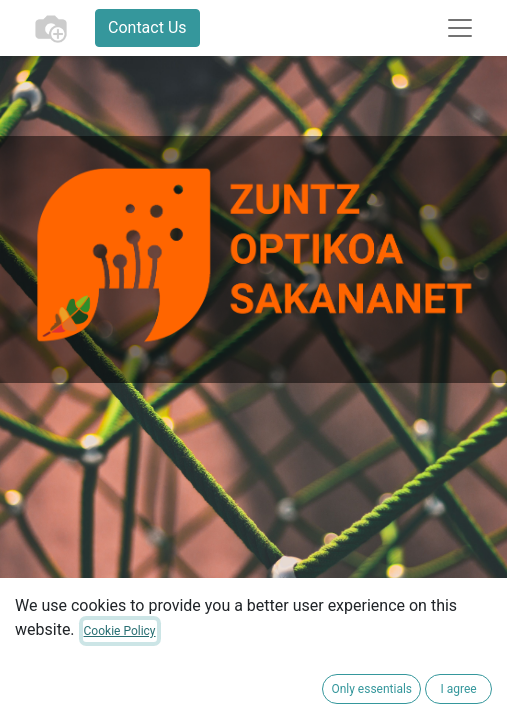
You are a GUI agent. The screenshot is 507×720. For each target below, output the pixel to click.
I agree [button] (458, 689)
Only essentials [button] (371, 689)
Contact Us (147, 27)
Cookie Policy (120, 631)
